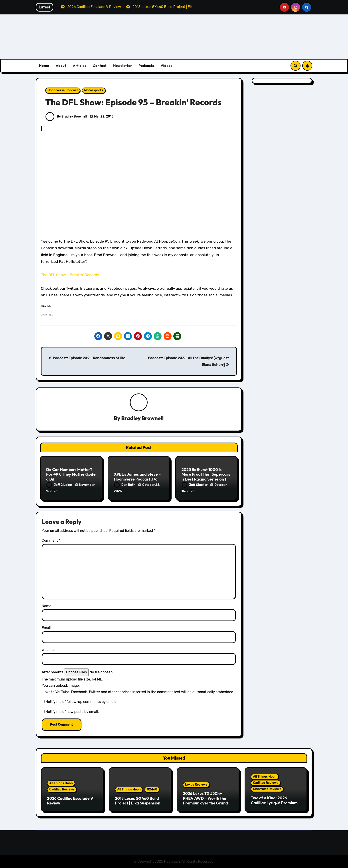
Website (48, 650)
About (61, 66)
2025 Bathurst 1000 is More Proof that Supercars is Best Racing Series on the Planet (206, 477)
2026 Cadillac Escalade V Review (70, 801)
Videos (167, 66)
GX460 (152, 789)
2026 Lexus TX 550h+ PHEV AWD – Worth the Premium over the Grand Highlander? (205, 801)
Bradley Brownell (142, 418)
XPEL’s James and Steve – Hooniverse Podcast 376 (137, 477)
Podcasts (146, 66)
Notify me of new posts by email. (72, 712)
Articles (79, 66)
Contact (100, 66)
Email (46, 628)
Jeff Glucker (60, 485)
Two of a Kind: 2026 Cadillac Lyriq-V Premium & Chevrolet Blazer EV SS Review (274, 805)
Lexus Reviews (196, 785)
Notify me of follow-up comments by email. (81, 702)
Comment (51, 540)
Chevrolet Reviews (267, 789)
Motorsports (94, 90)
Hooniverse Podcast (63, 90)
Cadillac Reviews (62, 789)
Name (46, 606)
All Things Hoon (61, 783)
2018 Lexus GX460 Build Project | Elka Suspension (138, 801)
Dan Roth (125, 485)
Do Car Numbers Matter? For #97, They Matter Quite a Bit (71, 474)
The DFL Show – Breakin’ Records (70, 275)
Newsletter (123, 66)
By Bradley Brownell (66, 117)
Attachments (52, 672)
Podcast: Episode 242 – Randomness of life (87, 358)
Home (44, 66)
